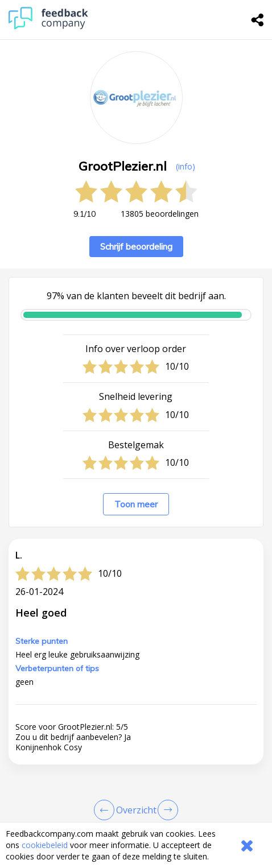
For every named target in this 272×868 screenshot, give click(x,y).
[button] (136, 783)
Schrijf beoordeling (136, 247)
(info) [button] (186, 166)
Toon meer (136, 504)
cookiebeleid (45, 845)
